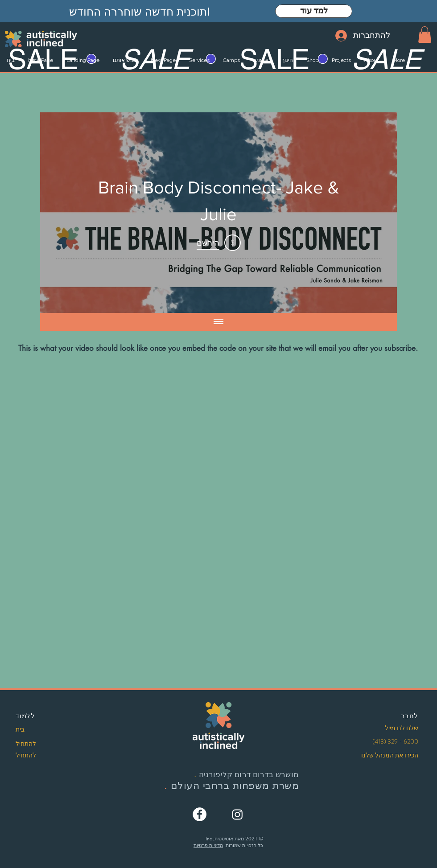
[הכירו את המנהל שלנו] (386, 756)
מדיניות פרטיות (208, 845)
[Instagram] (237, 814)
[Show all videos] (218, 322)
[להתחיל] (46, 744)
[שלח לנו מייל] (388, 728)
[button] (425, 35)
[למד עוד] (314, 11)
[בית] (46, 730)
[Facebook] (200, 814)
